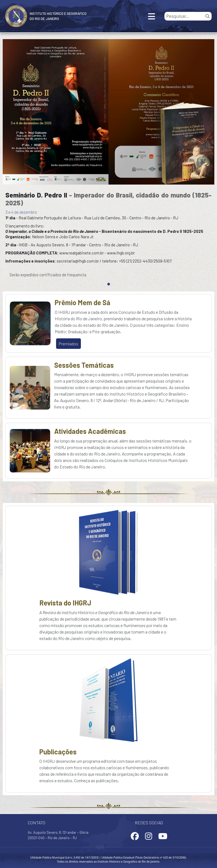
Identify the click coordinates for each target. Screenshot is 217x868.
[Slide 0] (109, 284)
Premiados (68, 344)
